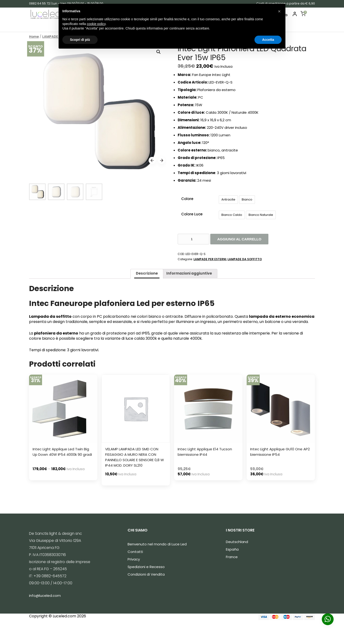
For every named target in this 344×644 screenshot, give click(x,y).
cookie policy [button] (96, 24)
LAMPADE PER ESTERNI (210, 259)
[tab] (147, 274)
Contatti (135, 552)
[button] (279, 11)
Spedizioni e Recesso (146, 567)
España (232, 549)
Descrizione (147, 273)
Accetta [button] (268, 40)
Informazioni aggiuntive (189, 273)
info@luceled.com (45, 596)
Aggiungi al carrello (239, 239)
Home (34, 37)
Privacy (134, 559)
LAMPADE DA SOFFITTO (245, 259)
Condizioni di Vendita (146, 574)
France (232, 557)
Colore (187, 199)
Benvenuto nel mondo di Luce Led (157, 544)
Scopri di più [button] (80, 40)
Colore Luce (192, 214)
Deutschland (237, 542)
